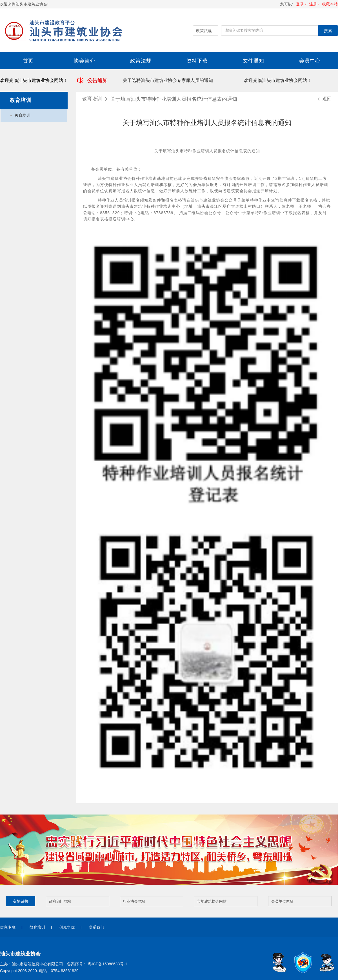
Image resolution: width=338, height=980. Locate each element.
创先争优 (67, 927)
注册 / (315, 4)
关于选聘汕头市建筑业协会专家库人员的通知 (168, 80)
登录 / (301, 4)
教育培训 (23, 115)
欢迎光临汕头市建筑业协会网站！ (278, 80)
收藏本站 (330, 4)
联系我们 (97, 927)
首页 (28, 61)
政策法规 (141, 61)
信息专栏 (8, 927)
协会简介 (84, 61)
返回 (323, 99)
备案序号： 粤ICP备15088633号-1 (97, 964)
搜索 (328, 31)
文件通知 (253, 61)
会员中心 (310, 61)
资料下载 (197, 61)
